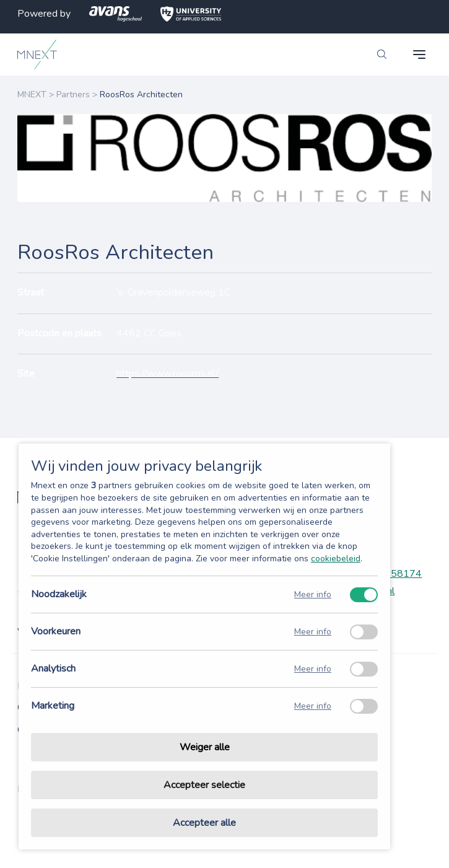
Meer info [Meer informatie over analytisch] (313, 669)
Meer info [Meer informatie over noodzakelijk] (313, 594)
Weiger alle (205, 747)
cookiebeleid (336, 559)
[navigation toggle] (419, 55)
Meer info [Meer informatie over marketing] (313, 706)
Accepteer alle (204, 823)
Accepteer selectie (204, 785)
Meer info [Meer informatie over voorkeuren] (313, 632)
